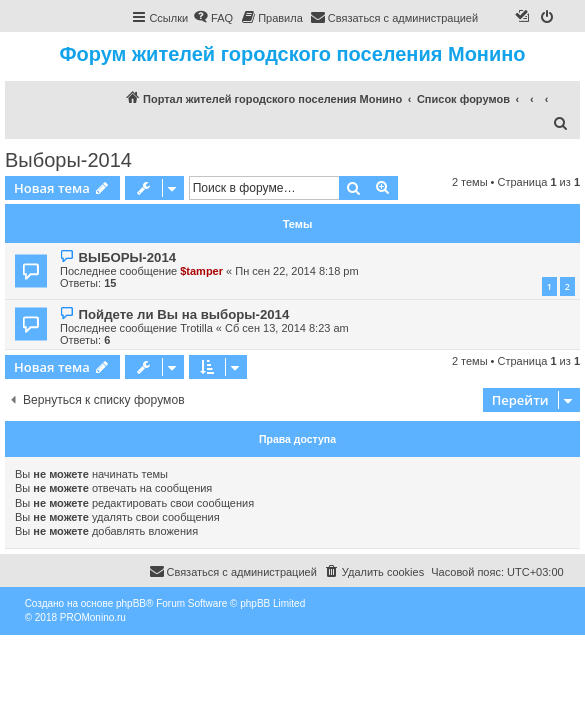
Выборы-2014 (68, 160)
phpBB (131, 603)
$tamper (201, 271)
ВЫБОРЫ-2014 (127, 257)
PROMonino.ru (93, 617)
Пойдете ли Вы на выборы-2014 (183, 314)
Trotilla (196, 328)
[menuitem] (213, 18)
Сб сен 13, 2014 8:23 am (287, 328)
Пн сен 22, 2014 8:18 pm (296, 271)
